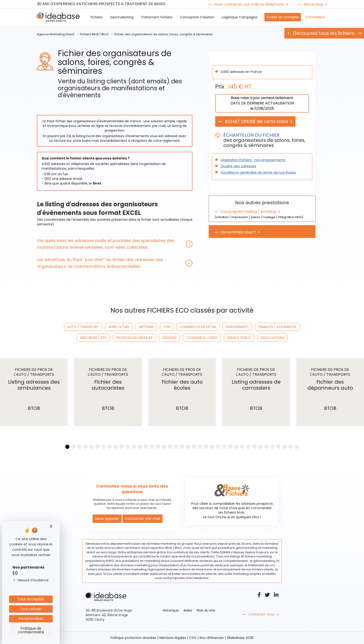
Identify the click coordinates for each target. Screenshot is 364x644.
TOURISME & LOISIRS (202, 338)
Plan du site (206, 610)
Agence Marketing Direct (56, 34)
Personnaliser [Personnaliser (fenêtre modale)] (31, 619)
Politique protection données (133, 638)
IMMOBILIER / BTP (93, 338)
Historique (171, 610)
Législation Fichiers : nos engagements (252, 160)
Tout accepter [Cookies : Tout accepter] (31, 599)
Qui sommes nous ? (238, 232)
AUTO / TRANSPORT (83, 327)
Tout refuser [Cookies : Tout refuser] (31, 609)
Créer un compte (283, 17)
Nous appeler (107, 519)
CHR (167, 327)
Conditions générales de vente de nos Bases (257, 173)
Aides (188, 610)
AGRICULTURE (119, 327)
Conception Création (197, 17)
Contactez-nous (262, 615)
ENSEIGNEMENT (237, 327)
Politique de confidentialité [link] (31, 630)
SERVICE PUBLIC (239, 338)
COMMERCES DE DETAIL (198, 327)
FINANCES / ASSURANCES (277, 327)
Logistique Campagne (240, 17)
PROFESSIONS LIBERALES (134, 338)
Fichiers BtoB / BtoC (94, 34)
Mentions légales (173, 638)
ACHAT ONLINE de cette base (258, 122)
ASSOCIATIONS (272, 338)
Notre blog (313, 4)
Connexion (315, 17)
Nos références (213, 638)
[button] (115, 244)
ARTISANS (146, 327)
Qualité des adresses (237, 166)
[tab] (115, 244)
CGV (193, 638)
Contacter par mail (143, 519)
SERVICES (169, 338)
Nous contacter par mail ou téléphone (249, 4)
